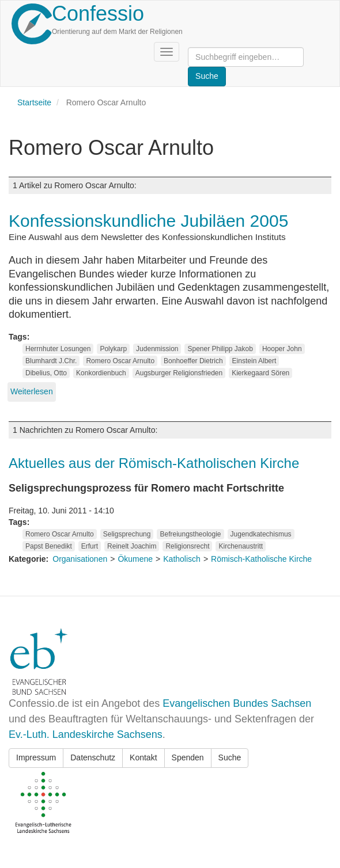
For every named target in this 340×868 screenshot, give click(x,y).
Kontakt (143, 757)
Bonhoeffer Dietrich (193, 361)
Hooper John (282, 349)
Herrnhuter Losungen (58, 349)
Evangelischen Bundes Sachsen (237, 703)
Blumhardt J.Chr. (51, 361)
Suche (230, 757)
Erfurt (90, 546)
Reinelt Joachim (132, 546)
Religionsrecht (187, 546)
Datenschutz (93, 757)
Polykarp (113, 349)
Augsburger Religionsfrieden (179, 373)
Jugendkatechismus (261, 534)
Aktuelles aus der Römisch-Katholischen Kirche (154, 463)
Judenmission (157, 349)
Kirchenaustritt (241, 546)
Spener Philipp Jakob (220, 349)
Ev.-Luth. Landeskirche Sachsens (86, 734)
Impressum (36, 757)
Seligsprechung (127, 534)
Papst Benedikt (49, 546)
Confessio (98, 14)
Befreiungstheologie (190, 534)
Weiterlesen (32, 391)
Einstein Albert (254, 361)
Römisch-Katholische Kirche (261, 559)
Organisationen (80, 559)
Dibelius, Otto (46, 373)
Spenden (188, 757)
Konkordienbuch (101, 373)
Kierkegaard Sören (260, 373)
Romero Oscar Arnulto (120, 361)
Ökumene (135, 559)
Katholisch (182, 559)
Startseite (34, 102)
